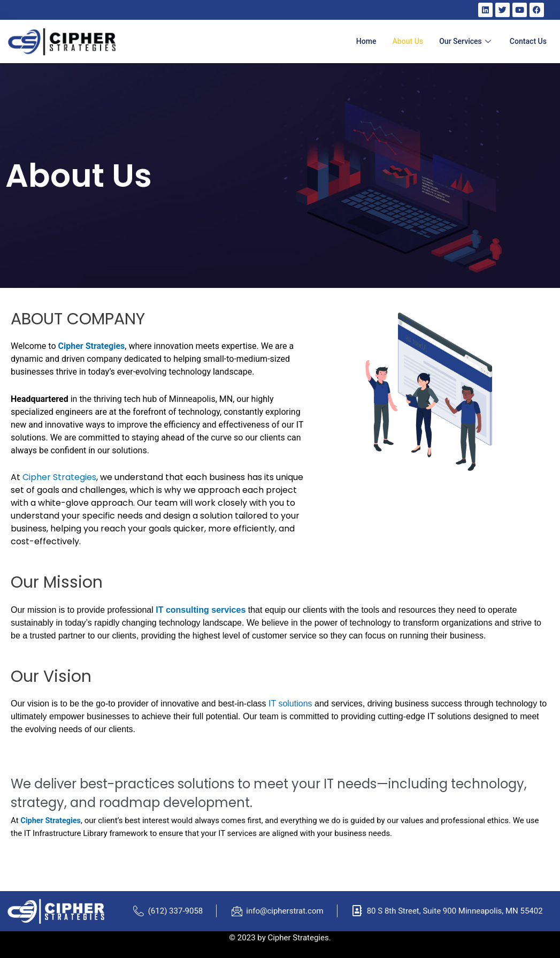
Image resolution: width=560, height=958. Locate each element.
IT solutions (290, 704)
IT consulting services (201, 610)
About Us (402, 41)
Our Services (462, 41)
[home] (62, 41)
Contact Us (527, 41)
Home (358, 41)
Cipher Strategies (91, 346)
